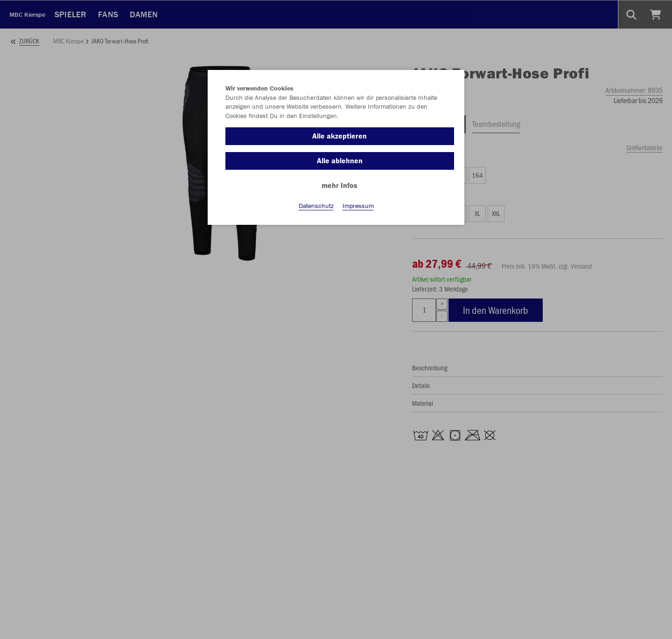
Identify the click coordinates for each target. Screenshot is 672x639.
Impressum (358, 206)
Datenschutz (316, 206)
